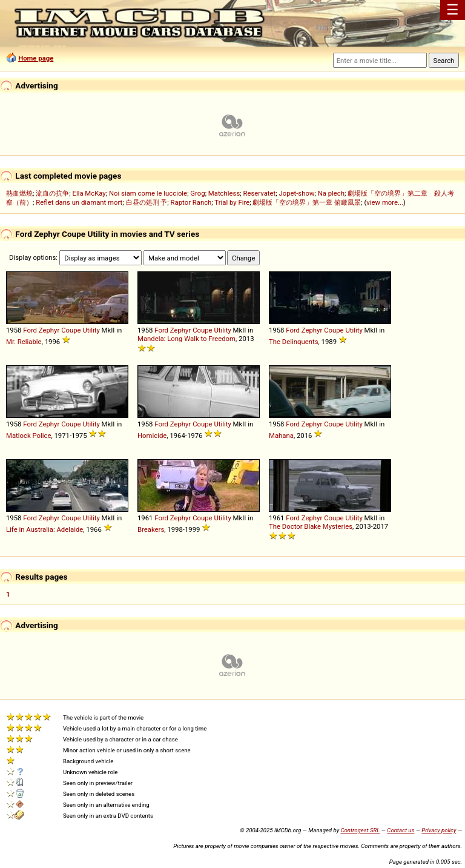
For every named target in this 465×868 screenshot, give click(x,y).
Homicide (152, 436)
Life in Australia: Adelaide (45, 529)
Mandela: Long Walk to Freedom (186, 339)
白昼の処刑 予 (147, 202)
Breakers (151, 529)
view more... (385, 202)
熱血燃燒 (19, 193)
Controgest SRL (360, 830)
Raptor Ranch (191, 202)
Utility (91, 330)
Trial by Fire (232, 202)
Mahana (281, 436)
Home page (36, 58)
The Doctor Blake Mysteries (311, 526)
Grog (197, 193)
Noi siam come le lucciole (148, 193)
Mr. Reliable (24, 342)
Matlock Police (28, 436)
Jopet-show (296, 193)
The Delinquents (294, 342)
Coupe (71, 330)
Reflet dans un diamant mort (79, 202)
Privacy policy (439, 830)
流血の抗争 (52, 193)
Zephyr (49, 330)
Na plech (331, 193)
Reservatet (259, 193)
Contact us (401, 830)
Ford (30, 330)
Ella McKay (89, 193)
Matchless (224, 193)
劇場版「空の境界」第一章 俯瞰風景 (307, 202)
